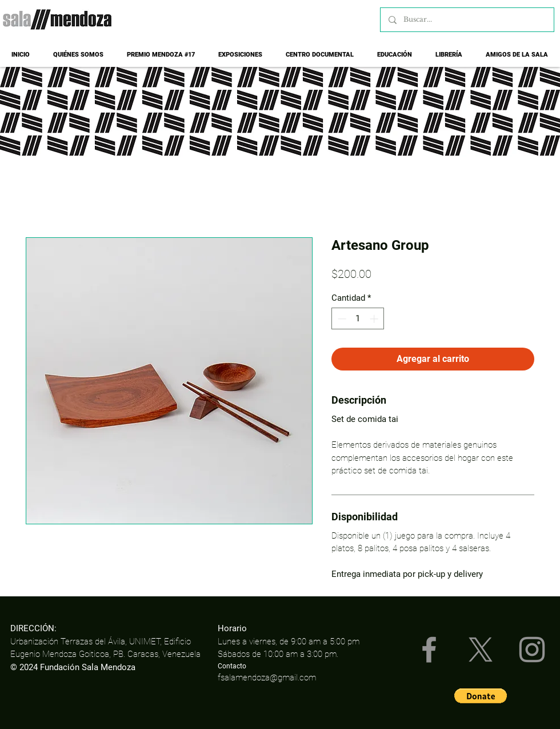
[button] (481, 696)
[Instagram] (532, 650)
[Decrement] (341, 319)
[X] (481, 650)
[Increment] (375, 319)
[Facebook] (429, 650)
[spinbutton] (358, 319)
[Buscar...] (467, 20)
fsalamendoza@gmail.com (267, 678)
